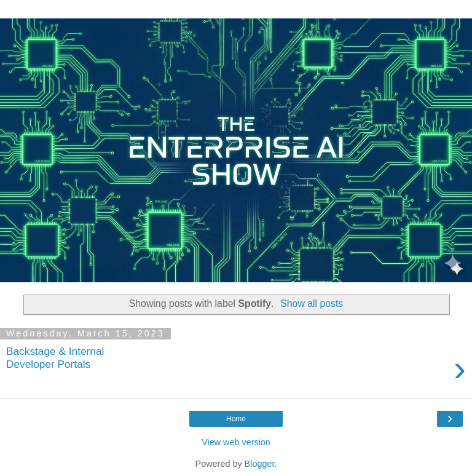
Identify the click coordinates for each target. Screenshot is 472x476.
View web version (236, 442)
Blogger (260, 464)
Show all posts (312, 303)
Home (236, 419)
